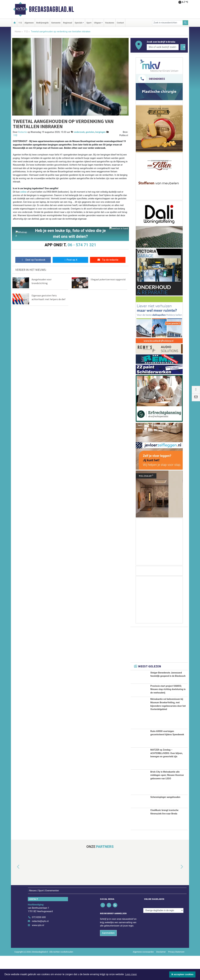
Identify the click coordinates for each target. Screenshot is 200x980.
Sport (89, 23)
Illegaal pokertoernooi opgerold (108, 280)
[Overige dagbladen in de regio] (163, 935)
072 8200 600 (39, 942)
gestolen (90, 132)
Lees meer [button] (131, 974)
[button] (15, 891)
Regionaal (68, 23)
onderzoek (79, 132)
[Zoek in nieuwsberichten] (167, 23)
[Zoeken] (185, 23)
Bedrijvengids (42, 23)
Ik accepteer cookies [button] (182, 974)
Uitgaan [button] (97, 23)
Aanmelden (108, 957)
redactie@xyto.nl (40, 945)
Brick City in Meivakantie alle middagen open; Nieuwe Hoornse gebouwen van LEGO (167, 799)
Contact (120, 23)
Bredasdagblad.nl (51, 9)
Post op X (70, 261)
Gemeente (56, 23)
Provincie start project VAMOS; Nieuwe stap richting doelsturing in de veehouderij (168, 698)
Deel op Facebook (33, 261)
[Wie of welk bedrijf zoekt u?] (163, 47)
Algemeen (29, 23)
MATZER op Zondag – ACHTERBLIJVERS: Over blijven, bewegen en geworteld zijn (166, 777)
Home (18, 32)
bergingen (100, 132)
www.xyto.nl (38, 949)
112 (20, 23)
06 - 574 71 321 (82, 245)
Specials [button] (79, 23)
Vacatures (110, 23)
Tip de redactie (108, 261)
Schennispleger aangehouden (165, 821)
